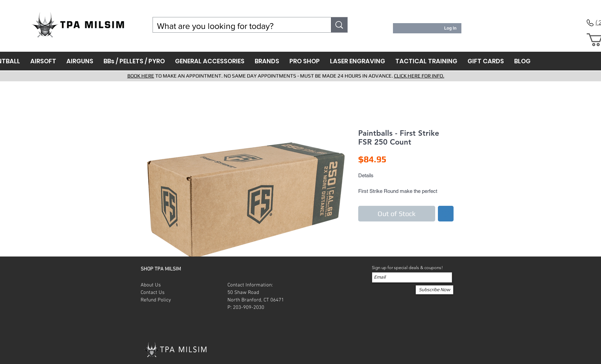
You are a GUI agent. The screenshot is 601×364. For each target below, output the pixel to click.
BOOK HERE (141, 76)
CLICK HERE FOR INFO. (419, 76)
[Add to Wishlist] (446, 214)
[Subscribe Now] (434, 290)
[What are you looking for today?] (237, 26)
